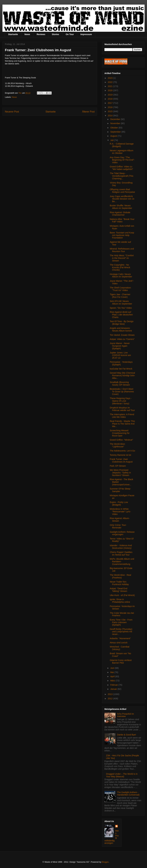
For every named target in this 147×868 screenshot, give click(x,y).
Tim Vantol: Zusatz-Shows (122, 335)
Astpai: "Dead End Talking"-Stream (119, 590)
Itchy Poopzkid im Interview (126, 715)
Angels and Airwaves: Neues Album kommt (121, 329)
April (113, 676)
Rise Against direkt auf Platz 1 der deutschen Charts (121, 315)
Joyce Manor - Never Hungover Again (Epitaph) (120, 346)
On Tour (70, 34)
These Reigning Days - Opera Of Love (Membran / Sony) (121, 401)
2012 (110, 699)
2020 (110, 90)
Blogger (105, 862)
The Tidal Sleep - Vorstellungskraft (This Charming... (122, 176)
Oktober (114, 128)
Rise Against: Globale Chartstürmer (120, 214)
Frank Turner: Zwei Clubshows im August (121, 460)
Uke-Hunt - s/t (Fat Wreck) (122, 595)
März (113, 681)
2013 (110, 694)
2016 (110, 107)
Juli (112, 140)
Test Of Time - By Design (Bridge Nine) (122, 323)
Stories (55, 34)
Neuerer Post (12, 112)
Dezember (115, 119)
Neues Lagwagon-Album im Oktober (122, 152)
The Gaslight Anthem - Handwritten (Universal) (128, 794)
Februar (114, 685)
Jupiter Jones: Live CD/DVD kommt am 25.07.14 (120, 355)
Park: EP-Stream (118, 466)
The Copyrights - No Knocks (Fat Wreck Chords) (120, 267)
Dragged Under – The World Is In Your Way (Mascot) (122, 775)
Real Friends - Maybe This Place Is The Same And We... (122, 424)
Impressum (86, 34)
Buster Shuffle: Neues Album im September (121, 207)
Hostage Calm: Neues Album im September (121, 275)
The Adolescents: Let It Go (122, 451)
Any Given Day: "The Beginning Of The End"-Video (122, 160)
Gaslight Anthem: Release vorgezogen (122, 533)
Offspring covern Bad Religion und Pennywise (122, 191)
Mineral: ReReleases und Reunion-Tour (122, 250)
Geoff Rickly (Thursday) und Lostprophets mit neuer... (121, 632)
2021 (110, 86)
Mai (112, 672)
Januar (114, 689)
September (116, 132)
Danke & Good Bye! (127, 735)
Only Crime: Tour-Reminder (118, 526)
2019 (110, 95)
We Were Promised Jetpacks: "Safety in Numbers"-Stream (120, 473)
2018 (110, 99)
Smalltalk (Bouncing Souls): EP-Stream (120, 384)
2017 (110, 103)
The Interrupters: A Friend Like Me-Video (122, 416)
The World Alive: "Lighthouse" (118, 445)
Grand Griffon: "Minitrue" (121, 440)
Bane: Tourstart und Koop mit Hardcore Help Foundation (122, 235)
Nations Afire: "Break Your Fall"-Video (122, 220)
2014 (110, 116)
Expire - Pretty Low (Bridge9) (119, 503)
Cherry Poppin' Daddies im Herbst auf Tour (121, 553)
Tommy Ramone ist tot (120, 455)
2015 (110, 111)
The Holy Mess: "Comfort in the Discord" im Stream (122, 258)
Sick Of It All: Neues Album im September (121, 302)
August (114, 136)
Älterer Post (88, 112)
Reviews (41, 34)
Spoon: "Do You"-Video (121, 308)
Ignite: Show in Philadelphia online (120, 601)
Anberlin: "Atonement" (120, 638)
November (115, 123)
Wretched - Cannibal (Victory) (120, 648)
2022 (110, 82)
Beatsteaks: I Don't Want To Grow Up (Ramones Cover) (122, 392)
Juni (113, 668)
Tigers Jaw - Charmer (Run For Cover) (120, 296)
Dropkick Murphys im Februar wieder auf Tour (122, 409)
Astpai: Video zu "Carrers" (122, 339)
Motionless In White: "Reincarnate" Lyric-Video (120, 512)
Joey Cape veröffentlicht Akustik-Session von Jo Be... (122, 199)
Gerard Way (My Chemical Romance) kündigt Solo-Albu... (122, 375)
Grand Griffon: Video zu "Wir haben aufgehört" (121, 168)
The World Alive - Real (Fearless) (120, 576)
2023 (110, 78)
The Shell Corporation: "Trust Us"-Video (121, 289)
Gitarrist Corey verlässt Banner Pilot (121, 661)
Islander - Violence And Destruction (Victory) (121, 547)
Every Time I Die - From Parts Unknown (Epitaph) (121, 622)
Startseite (13, 34)
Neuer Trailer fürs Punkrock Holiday (119, 583)
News (27, 34)
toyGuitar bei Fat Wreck (121, 369)
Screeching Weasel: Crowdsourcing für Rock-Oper (120, 433)
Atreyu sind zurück (119, 643)
